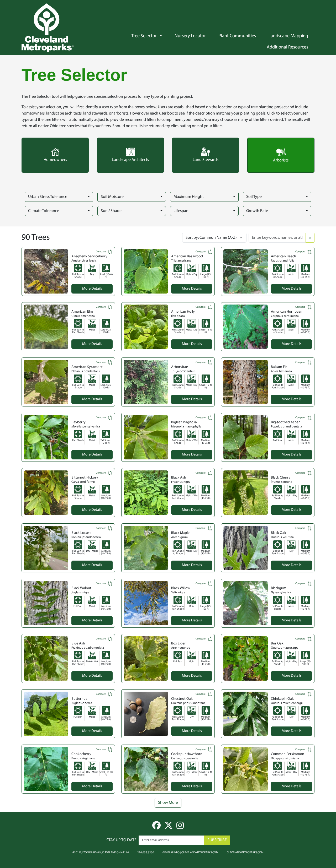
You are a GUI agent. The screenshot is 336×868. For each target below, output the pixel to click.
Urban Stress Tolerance (48, 197)
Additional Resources (287, 47)
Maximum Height (189, 197)
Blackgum (279, 588)
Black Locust (81, 533)
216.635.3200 (146, 852)
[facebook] (156, 827)
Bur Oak (277, 644)
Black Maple (180, 533)
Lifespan (181, 211)
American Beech (283, 256)
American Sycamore (87, 367)
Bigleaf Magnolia (184, 422)
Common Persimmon (288, 754)
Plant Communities (237, 36)
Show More (168, 803)
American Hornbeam (287, 312)
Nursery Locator (190, 36)
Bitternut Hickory (85, 478)
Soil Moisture (112, 197)
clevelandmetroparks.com (245, 852)
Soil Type (254, 197)
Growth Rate (257, 211)
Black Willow (181, 588)
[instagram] (180, 827)
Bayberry (78, 422)
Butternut (79, 699)
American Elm (82, 312)
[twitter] (169, 827)
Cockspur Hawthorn (187, 754)
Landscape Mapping (288, 36)
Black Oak (279, 533)
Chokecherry (81, 754)
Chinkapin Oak (282, 699)
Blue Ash (78, 644)
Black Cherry (281, 478)
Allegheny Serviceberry (89, 256)
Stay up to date (121, 840)
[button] (163, 36)
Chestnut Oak (182, 699)
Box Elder (178, 644)
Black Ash (179, 478)
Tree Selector (144, 36)
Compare (104, 252)
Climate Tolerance (44, 211)
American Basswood (187, 256)
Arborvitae (180, 367)
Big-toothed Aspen (286, 422)
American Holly (183, 312)
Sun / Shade (111, 211)
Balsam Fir (279, 367)
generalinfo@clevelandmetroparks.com (190, 852)
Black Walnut (81, 588)
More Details (92, 289)
